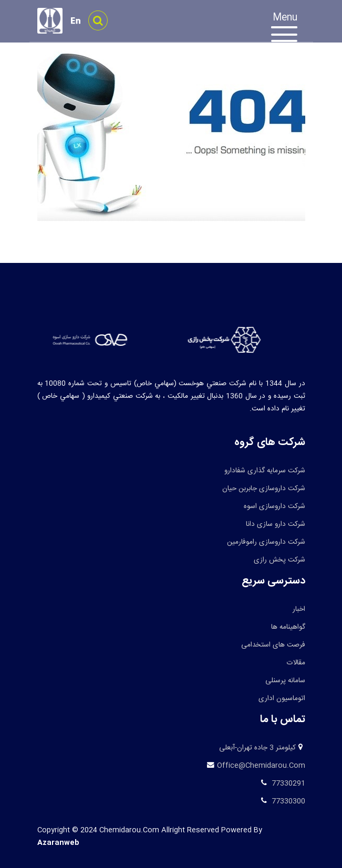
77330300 (287, 801)
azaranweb (58, 843)
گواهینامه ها (288, 627)
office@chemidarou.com (261, 766)
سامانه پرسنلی (285, 681)
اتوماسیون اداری (282, 698)
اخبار (299, 609)
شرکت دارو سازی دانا (276, 524)
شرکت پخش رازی (279, 560)
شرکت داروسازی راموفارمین (266, 542)
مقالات (296, 663)
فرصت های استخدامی (273, 645)
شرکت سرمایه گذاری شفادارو (265, 471)
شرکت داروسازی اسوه (274, 506)
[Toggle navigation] (289, 29)
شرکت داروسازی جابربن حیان (264, 489)
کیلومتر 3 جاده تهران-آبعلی (257, 748)
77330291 (287, 784)
